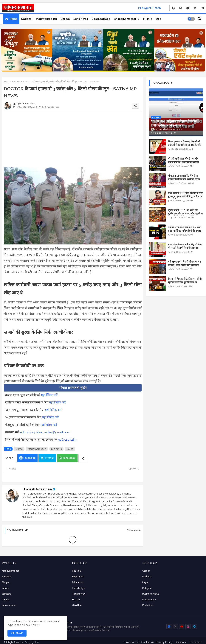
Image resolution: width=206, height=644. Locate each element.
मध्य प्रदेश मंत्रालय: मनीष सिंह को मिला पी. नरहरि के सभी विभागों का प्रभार (185, 246)
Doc (158, 19)
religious (147, 588)
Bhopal (65, 19)
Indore (5, 588)
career (146, 571)
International (9, 605)
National (27, 19)
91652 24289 (67, 439)
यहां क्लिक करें (49, 395)
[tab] (11, 19)
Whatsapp (69, 458)
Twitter (49, 458)
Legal (145, 582)
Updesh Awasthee (37, 489)
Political (77, 571)
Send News (81, 19)
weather (77, 605)
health (76, 600)
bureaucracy (149, 600)
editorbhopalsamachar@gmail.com (45, 432)
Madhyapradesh (46, 19)
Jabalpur (7, 594)
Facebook (30, 458)
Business (147, 577)
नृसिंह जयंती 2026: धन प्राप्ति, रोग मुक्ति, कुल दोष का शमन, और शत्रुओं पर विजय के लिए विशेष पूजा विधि (185, 214)
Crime (19, 449)
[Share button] (83, 458)
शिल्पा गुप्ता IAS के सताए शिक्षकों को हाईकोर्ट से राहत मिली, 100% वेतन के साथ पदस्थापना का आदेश (185, 145)
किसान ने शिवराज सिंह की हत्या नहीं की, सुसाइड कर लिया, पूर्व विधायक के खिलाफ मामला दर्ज (185, 282)
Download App (101, 19)
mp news (56, 449)
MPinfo (148, 19)
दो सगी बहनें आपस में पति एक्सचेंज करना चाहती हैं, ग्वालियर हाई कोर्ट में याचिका (183, 162)
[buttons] (173, 8)
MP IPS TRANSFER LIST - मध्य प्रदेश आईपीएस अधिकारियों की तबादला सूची (185, 231)
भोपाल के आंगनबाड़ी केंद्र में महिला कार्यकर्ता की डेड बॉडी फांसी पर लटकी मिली (184, 179)
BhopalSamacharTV (127, 19)
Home (14, 19)
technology (79, 594)
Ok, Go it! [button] (17, 633)
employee (78, 577)
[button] (191, 19)
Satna (17, 81)
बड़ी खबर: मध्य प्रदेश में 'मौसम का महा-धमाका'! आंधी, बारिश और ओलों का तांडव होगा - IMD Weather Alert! (185, 265)
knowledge (79, 588)
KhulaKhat (148, 605)
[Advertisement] (73, 141)
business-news (151, 594)
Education (78, 582)
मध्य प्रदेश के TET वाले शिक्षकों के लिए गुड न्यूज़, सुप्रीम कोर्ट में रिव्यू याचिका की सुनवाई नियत (185, 196)
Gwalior (6, 600)
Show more (134, 530)
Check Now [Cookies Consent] (29, 625)
